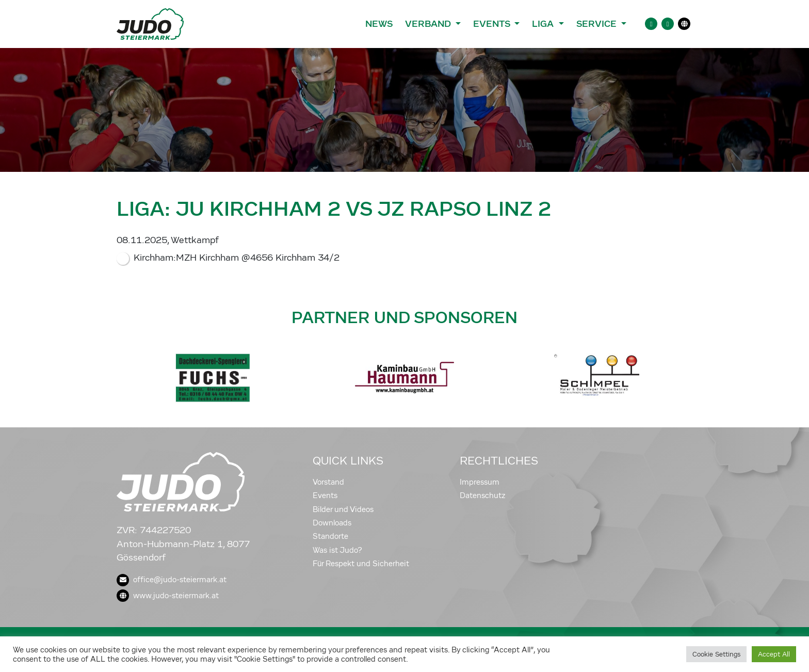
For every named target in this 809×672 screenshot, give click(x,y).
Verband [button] (429, 24)
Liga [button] (544, 24)
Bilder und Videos (343, 509)
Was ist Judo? (337, 550)
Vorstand (328, 482)
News (379, 24)
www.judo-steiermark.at (168, 596)
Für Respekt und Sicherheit (361, 564)
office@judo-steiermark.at (172, 580)
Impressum (480, 482)
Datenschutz (483, 495)
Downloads (332, 523)
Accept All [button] (774, 654)
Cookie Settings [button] (716, 654)
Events (325, 495)
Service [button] (598, 24)
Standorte (330, 536)
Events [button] (493, 24)
